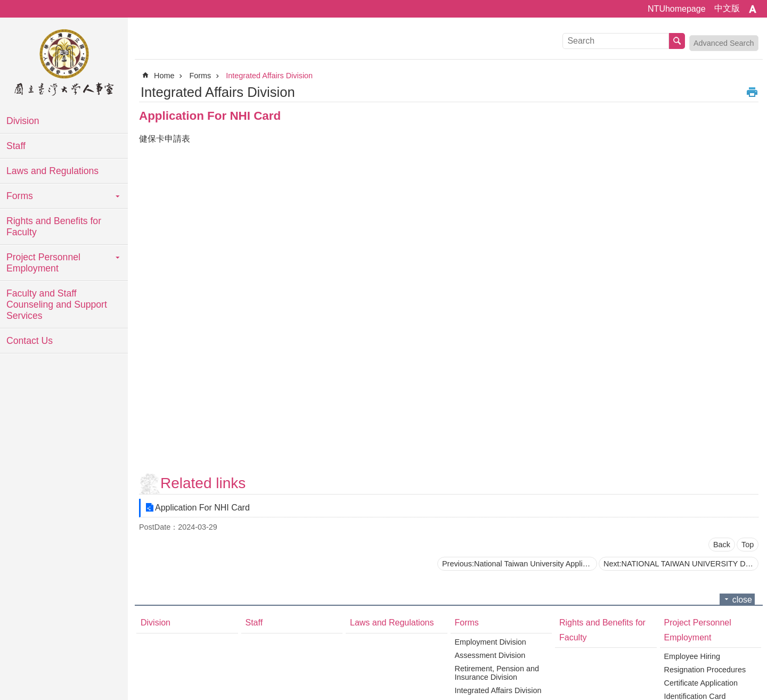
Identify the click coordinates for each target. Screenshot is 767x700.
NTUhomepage (677, 9)
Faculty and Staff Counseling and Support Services (57, 304)
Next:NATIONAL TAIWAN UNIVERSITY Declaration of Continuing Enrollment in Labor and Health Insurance (681, 564)
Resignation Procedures (705, 670)
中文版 (727, 8)
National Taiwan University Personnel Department (64, 64)
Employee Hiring (692, 656)
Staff (16, 146)
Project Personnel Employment (43, 263)
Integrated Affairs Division (269, 76)
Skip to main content (6, 6)
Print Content (752, 92)
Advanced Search (724, 43)
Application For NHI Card (202, 508)
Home (164, 76)
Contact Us (30, 341)
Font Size (753, 9)
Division (23, 121)
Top (748, 545)
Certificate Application (701, 683)
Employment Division (491, 642)
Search (677, 41)
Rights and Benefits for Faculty (54, 227)
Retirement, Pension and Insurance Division (497, 673)
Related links (203, 483)
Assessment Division (490, 655)
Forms (20, 196)
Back (722, 545)
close (742, 600)
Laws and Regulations (52, 171)
